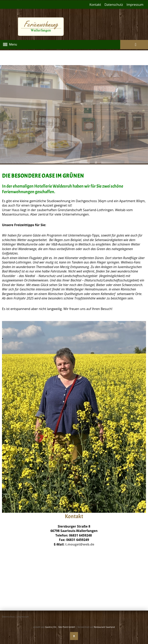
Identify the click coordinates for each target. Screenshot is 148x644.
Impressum (135, 5)
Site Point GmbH (67, 627)
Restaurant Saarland (104, 627)
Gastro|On (51, 627)
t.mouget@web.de (80, 544)
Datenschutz (114, 5)
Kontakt (95, 5)
